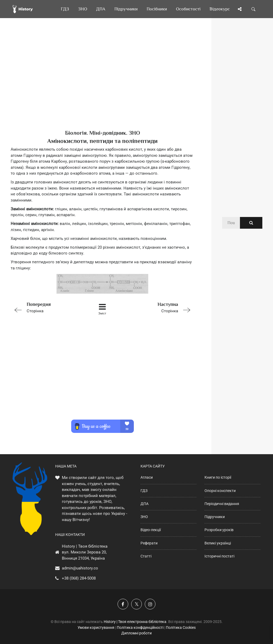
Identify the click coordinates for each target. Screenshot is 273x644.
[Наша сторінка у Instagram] (150, 604)
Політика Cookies (181, 627)
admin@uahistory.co (80, 568)
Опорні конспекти (220, 491)
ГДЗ (144, 491)
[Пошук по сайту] (254, 9)
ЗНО (144, 517)
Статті (146, 556)
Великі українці (218, 543)
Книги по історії (218, 477)
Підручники (215, 517)
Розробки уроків (219, 530)
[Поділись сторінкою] (240, 9)
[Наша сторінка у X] (136, 604)
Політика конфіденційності (140, 627)
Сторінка (47, 307)
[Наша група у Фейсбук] (123, 604)
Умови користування (96, 627)
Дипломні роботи (136, 633)
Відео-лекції (151, 530)
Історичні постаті (219, 556)
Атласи (147, 477)
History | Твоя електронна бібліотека (135, 622)
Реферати (149, 543)
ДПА (144, 504)
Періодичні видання (222, 504)
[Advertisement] (102, 83)
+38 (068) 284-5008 (79, 578)
